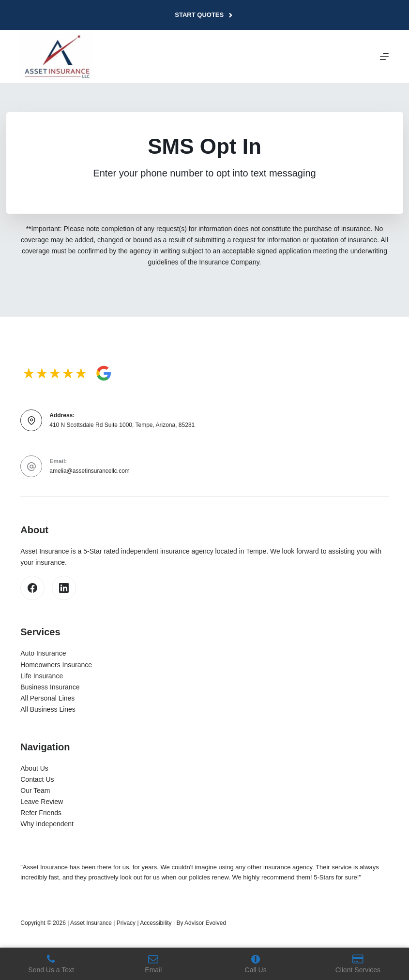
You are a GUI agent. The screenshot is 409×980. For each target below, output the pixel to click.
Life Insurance (42, 676)
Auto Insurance (43, 653)
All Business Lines (48, 709)
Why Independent (47, 824)
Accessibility (156, 923)
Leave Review (42, 802)
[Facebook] (32, 588)
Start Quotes (204, 15)
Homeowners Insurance (56, 665)
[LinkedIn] (64, 588)
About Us (34, 768)
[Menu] (384, 57)
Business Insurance (50, 687)
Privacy (126, 923)
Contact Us (37, 779)
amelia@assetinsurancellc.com (90, 471)
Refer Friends (41, 813)
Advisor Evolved (205, 923)
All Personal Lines (47, 698)
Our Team (35, 790)
